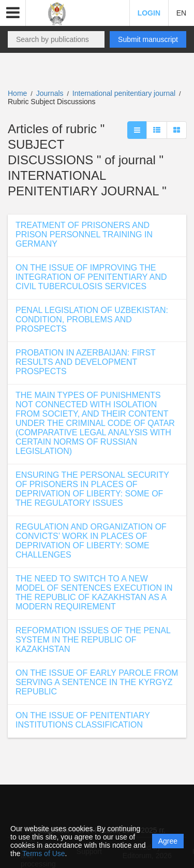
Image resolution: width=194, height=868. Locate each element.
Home (17, 93)
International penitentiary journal (125, 93)
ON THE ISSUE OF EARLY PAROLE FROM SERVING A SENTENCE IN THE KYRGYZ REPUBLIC (97, 682)
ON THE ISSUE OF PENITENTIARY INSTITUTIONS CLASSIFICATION (83, 720)
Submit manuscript (148, 39)
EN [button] (181, 13)
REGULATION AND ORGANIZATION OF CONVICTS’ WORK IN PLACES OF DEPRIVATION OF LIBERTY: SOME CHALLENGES (91, 541)
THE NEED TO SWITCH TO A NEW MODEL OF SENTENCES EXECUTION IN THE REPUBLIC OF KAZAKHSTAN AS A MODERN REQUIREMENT (94, 593)
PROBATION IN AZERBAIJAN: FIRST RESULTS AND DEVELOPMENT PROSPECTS (86, 362)
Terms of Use (43, 853)
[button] (13, 13)
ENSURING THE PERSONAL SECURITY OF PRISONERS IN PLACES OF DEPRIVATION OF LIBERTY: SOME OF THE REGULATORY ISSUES (92, 489)
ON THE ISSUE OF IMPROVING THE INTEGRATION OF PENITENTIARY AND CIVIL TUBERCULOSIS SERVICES (91, 277)
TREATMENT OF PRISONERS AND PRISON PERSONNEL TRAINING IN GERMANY (84, 234)
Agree (168, 841)
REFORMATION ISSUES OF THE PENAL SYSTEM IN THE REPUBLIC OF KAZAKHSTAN (93, 640)
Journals (50, 93)
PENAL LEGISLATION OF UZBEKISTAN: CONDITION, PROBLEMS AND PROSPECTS (92, 319)
